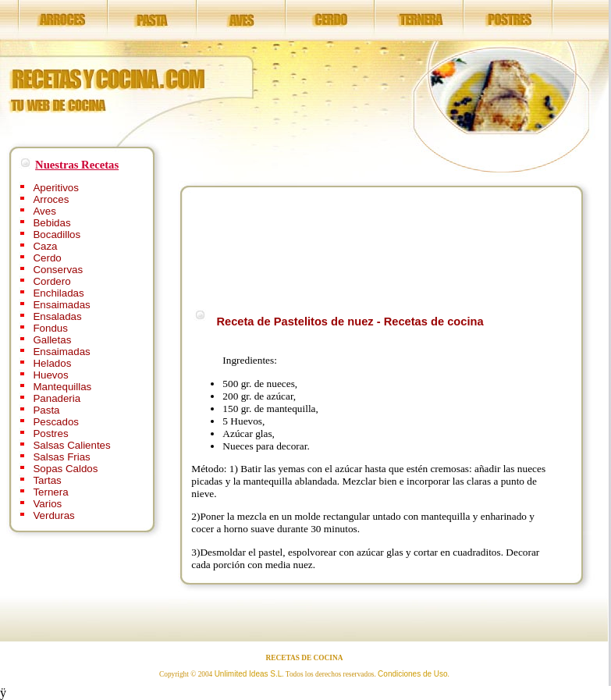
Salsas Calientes (71, 445)
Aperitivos (56, 188)
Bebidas (52, 223)
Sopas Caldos (65, 469)
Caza (45, 246)
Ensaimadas (61, 305)
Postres (50, 434)
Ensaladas (57, 316)
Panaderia (57, 398)
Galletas (52, 340)
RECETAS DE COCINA (305, 658)
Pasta (46, 410)
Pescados (56, 422)
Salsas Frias (61, 457)
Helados (52, 363)
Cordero (52, 281)
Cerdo (47, 258)
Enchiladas (58, 293)
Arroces (51, 199)
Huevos (50, 375)
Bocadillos (57, 235)
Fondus (50, 328)
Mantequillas (62, 387)
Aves (44, 211)
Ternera (50, 492)
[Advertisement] (242, 245)
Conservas (58, 270)
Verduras (53, 515)
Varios (47, 504)
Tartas (47, 480)
